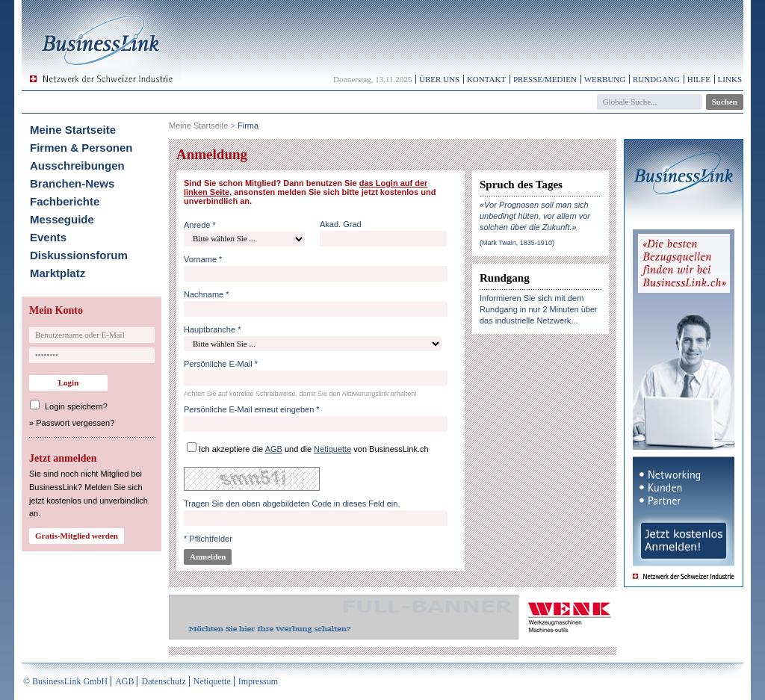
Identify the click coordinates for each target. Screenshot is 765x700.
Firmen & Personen (81, 148)
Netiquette (212, 681)
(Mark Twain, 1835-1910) (517, 243)
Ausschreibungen (77, 165)
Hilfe (699, 79)
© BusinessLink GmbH (65, 681)
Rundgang (656, 79)
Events (48, 237)
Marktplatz (58, 273)
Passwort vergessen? (75, 423)
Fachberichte (65, 201)
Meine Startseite (73, 130)
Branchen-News (72, 183)
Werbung (605, 79)
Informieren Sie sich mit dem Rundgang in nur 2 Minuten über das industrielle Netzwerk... (539, 309)
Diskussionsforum (79, 255)
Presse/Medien (545, 79)
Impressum (258, 681)
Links (730, 79)
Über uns (439, 79)
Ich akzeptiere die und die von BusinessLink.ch (314, 449)
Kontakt (486, 79)
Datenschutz (163, 681)
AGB (124, 681)
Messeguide (62, 219)
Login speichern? (76, 406)
